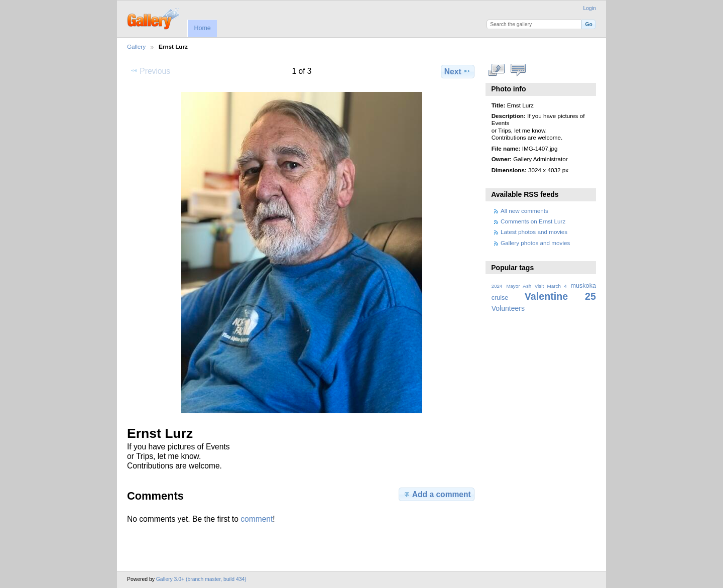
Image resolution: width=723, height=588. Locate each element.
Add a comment (437, 494)
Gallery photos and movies (535, 243)
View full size (497, 70)
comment (257, 519)
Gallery (136, 46)
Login (590, 8)
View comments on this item (518, 70)
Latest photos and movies (534, 232)
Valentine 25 (560, 296)
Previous (150, 71)
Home (202, 28)
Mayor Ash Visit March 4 (536, 286)
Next (458, 71)
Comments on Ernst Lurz (533, 221)
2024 (497, 286)
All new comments (524, 211)
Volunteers (508, 308)
